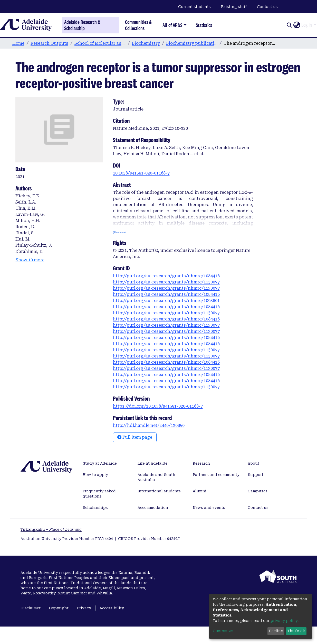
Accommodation (153, 508)
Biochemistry (146, 43)
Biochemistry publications (192, 43)
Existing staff (234, 7)
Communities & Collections (138, 25)
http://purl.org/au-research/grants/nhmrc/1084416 (166, 276)
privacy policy (284, 621)
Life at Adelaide (152, 463)
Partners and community (216, 475)
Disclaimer (31, 608)
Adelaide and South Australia (156, 477)
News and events (209, 508)
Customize (223, 631)
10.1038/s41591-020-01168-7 (141, 173)
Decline (276, 631)
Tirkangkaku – (51, 529)
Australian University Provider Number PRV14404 (67, 539)
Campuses (258, 491)
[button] (297, 25)
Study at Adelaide (100, 463)
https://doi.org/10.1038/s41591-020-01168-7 (158, 406)
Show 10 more (30, 260)
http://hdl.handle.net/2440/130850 (149, 425)
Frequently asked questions (99, 494)
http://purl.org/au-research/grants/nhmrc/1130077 (166, 282)
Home (18, 43)
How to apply (95, 475)
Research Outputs (49, 43)
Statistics (204, 25)
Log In (307, 25)
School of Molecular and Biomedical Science (100, 43)
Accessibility (112, 608)
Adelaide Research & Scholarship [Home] (82, 25)
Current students (194, 7)
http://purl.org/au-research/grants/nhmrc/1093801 (166, 301)
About (253, 463)
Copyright (59, 608)
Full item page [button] (135, 437)
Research (201, 463)
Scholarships (95, 508)
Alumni (200, 491)
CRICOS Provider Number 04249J (149, 539)
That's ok (296, 631)
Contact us (267, 7)
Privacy (84, 608)
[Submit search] (289, 25)
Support (256, 475)
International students (159, 491)
